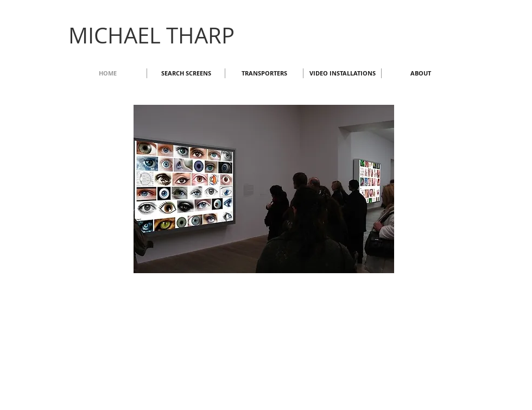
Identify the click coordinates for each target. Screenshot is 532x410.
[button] (264, 189)
